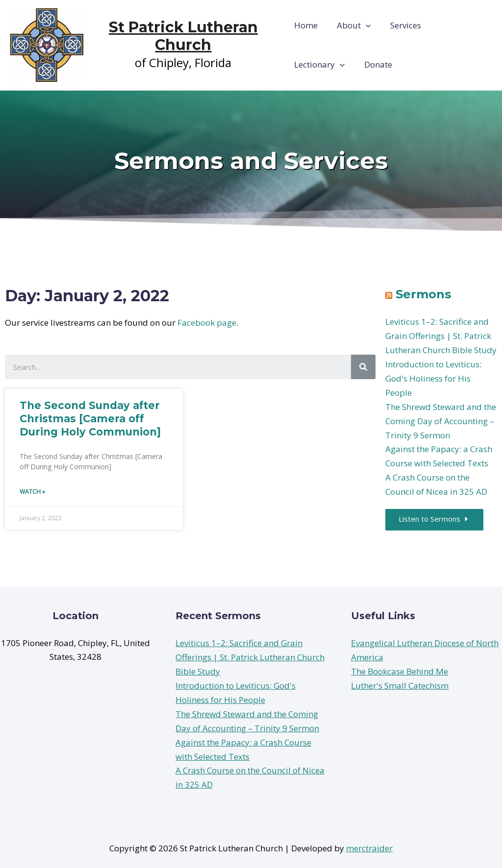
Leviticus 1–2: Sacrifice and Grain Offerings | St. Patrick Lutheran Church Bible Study (441, 336)
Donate (308, 64)
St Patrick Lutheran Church (184, 36)
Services (401, 25)
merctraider (369, 848)
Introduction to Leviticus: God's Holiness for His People (433, 378)
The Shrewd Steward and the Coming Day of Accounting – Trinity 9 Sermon (441, 421)
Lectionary (458, 25)
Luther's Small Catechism (400, 686)
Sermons (423, 294)
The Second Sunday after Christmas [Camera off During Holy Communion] (90, 419)
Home (306, 25)
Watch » (32, 492)
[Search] (363, 367)
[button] (436, 520)
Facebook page (207, 323)
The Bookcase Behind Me (400, 672)
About (351, 25)
